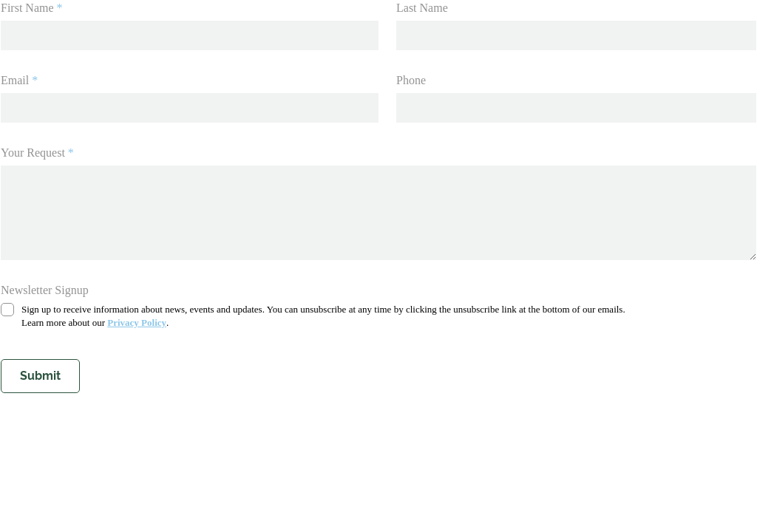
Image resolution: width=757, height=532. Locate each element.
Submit (40, 376)
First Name (27, 8)
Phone (411, 80)
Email (15, 80)
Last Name (422, 8)
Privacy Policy (137, 323)
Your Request (33, 153)
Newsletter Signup (45, 290)
